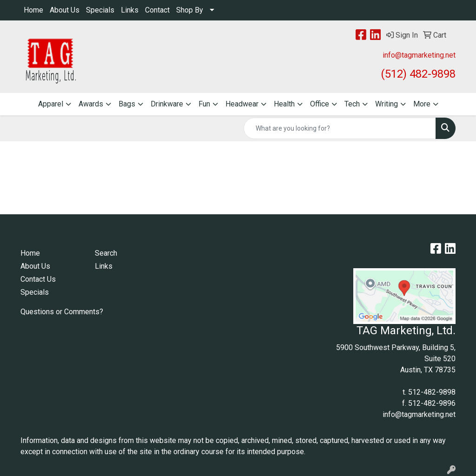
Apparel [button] (51, 104)
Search (106, 253)
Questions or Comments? (62, 312)
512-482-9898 (432, 392)
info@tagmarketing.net (419, 55)
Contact (157, 10)
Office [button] (320, 104)
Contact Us (38, 279)
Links (130, 10)
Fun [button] (204, 104)
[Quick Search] (340, 128)
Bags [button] (127, 104)
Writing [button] (387, 104)
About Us (65, 10)
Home (33, 10)
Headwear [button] (242, 104)
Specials (100, 10)
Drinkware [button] (167, 104)
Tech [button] (352, 104)
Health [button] (284, 104)
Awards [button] (91, 104)
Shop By (190, 10)
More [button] (422, 104)
